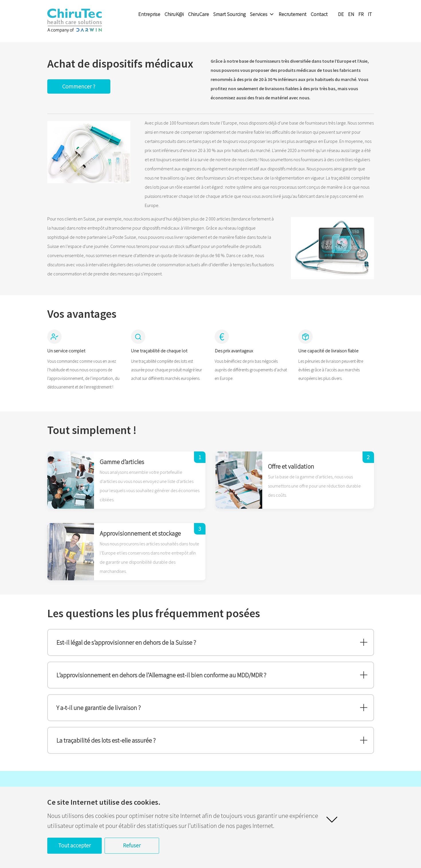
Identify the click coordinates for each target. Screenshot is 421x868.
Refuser (132, 845)
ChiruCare (198, 14)
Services (262, 14)
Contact (319, 14)
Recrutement (292, 14)
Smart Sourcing (229, 14)
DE (341, 14)
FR (361, 14)
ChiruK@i (174, 14)
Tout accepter (75, 845)
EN (351, 14)
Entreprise (149, 14)
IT (370, 14)
